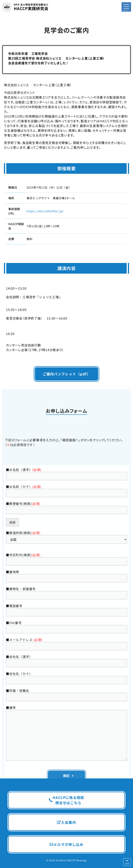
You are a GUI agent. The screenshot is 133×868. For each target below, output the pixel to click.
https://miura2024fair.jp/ (45, 211)
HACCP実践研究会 (31, 7)
